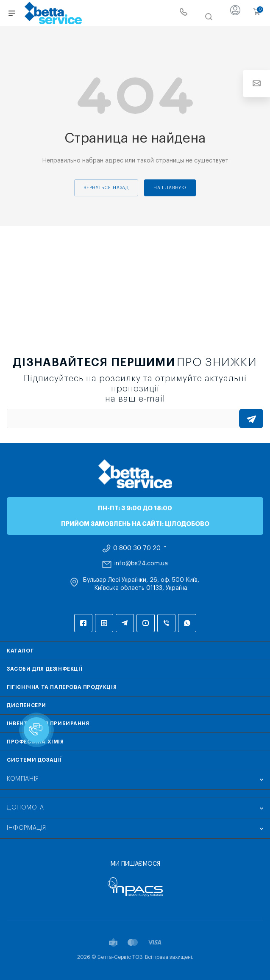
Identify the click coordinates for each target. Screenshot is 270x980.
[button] (36, 730)
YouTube (146, 623)
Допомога (25, 808)
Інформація (26, 828)
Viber (166, 623)
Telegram (125, 623)
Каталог (20, 651)
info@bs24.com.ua (141, 564)
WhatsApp (187, 623)
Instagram (104, 623)
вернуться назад (106, 188)
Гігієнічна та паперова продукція (62, 687)
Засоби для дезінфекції (45, 669)
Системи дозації (34, 760)
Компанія (23, 779)
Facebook (83, 623)
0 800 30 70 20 (137, 548)
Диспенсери (26, 705)
